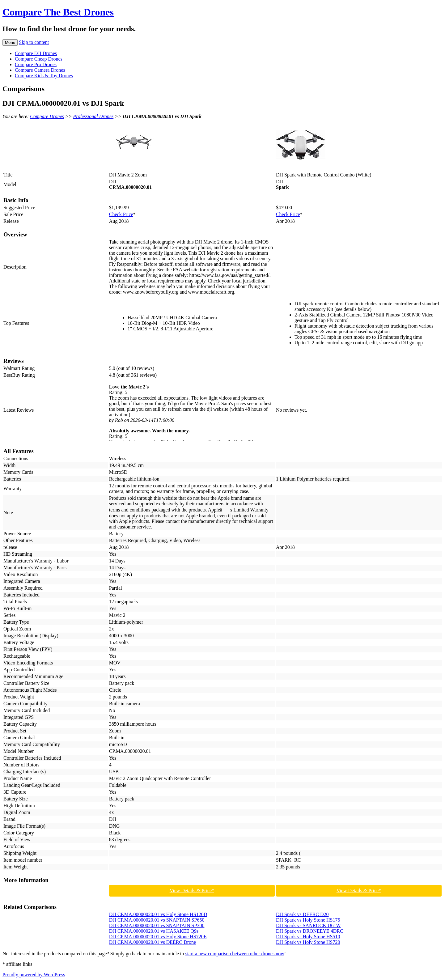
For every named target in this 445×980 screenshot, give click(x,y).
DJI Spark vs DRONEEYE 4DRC (310, 931)
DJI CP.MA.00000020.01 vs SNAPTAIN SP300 (157, 925)
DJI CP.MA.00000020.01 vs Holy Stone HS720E (158, 937)
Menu (10, 42)
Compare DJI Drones (36, 53)
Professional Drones (93, 116)
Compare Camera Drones (40, 70)
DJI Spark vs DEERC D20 (302, 914)
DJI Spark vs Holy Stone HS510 (308, 937)
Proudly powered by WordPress (34, 975)
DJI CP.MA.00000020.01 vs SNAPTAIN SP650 (157, 920)
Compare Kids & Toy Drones (44, 76)
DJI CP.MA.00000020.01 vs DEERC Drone (153, 942)
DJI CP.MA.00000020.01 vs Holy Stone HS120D (158, 914)
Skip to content (34, 42)
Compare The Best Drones (58, 12)
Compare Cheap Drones (39, 59)
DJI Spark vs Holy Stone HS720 (308, 942)
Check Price (121, 214)
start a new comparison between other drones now (235, 954)
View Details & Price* (192, 891)
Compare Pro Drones (36, 64)
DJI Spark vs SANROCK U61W (308, 925)
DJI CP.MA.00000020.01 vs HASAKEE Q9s (154, 931)
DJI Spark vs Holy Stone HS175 (308, 920)
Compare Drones (47, 116)
